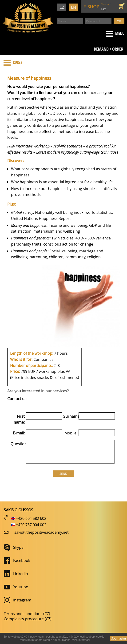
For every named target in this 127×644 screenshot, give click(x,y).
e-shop (91, 7)
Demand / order (109, 49)
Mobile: (71, 433)
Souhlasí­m (119, 638)
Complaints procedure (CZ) (28, 619)
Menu (114, 34)
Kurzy (12, 63)
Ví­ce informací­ (81, 640)
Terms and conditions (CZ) (27, 614)
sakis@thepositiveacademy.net (42, 532)
